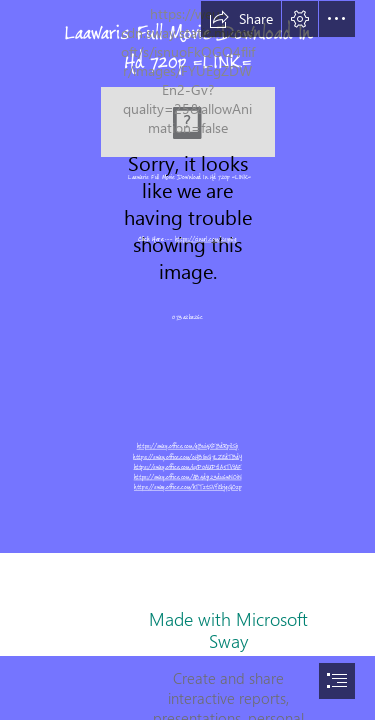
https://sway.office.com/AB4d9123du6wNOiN (188, 477)
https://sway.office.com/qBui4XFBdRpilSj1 (188, 447)
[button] (241, 19)
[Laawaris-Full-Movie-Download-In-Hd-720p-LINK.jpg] (188, 122)
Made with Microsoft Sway (228, 630)
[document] (187, 360)
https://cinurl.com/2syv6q (206, 240)
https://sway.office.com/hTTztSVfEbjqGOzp (187, 488)
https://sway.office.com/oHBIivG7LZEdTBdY (187, 457)
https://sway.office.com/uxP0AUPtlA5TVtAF (187, 467)
